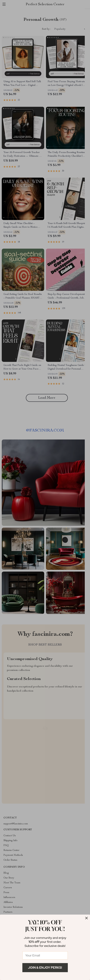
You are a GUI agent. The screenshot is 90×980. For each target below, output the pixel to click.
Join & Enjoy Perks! (45, 968)
